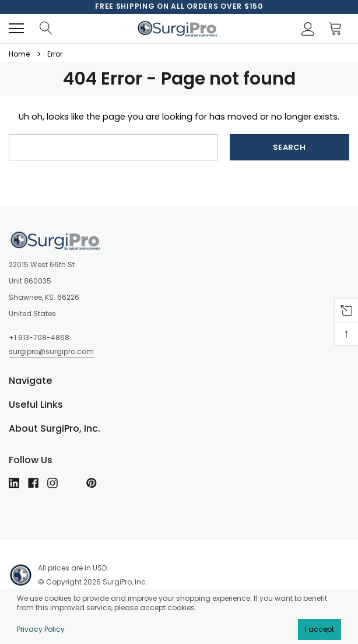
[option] (179, 6)
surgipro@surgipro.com (51, 351)
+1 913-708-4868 (39, 337)
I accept (320, 629)
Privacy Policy (41, 629)
